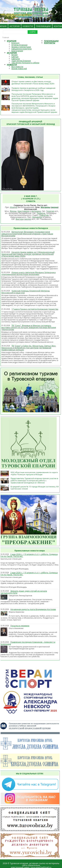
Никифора (37, 217)
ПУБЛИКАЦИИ (43, 26)
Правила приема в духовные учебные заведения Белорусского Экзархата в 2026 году (33, 89)
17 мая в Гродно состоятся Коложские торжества (35, 309)
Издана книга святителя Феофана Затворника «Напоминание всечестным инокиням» (29, 273)
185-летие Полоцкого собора (25, 63)
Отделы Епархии (19, 45)
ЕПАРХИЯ (12, 41)
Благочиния (17, 51)
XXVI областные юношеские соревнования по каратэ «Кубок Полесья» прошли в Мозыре (34, 473)
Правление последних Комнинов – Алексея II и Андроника (28, 643)
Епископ (15, 43)
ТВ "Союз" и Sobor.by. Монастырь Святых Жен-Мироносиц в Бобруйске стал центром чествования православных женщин (29, 348)
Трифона (41, 213)
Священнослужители (21, 49)
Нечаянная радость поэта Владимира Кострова (33, 609)
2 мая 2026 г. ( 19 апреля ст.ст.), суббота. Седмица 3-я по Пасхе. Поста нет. (29, 555)
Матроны (46, 207)
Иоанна (14, 207)
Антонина (36, 211)
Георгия (50, 211)
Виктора (20, 219)
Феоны (13, 211)
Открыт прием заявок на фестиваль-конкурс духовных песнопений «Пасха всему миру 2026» (33, 82)
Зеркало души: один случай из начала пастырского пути (24, 592)
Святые (15, 57)
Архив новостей (19, 69)
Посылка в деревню (20, 626)
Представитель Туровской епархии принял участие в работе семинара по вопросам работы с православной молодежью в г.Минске (34, 480)
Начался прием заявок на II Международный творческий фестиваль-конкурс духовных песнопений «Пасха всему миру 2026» (28, 254)
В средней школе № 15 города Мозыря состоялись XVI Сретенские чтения (35, 488)
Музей (14, 55)
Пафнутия (44, 215)
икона (55, 207)
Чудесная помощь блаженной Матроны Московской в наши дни (26, 292)
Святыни (16, 59)
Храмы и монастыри (21, 47)
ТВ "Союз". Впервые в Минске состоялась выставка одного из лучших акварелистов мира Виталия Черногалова (29, 327)
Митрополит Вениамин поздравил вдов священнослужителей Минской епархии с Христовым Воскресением (27, 234)
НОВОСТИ (28, 26)
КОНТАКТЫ (50, 43)
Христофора (23, 211)
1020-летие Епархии (21, 61)
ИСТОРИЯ (15, 26)
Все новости (17, 67)
